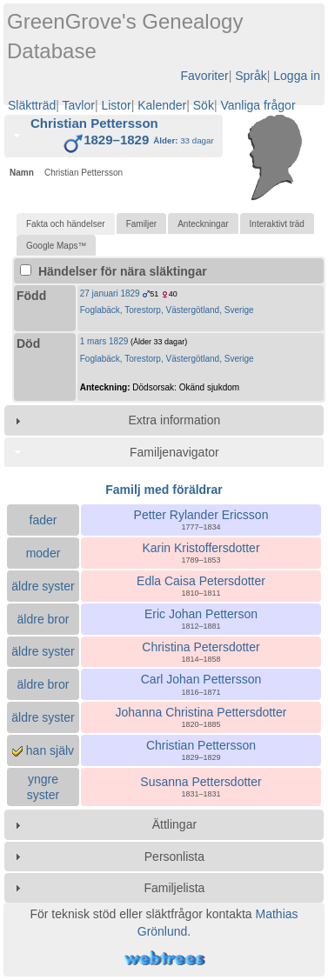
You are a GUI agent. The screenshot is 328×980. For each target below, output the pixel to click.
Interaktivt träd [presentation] (277, 224)
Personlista (174, 857)
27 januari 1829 (110, 293)
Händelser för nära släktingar (114, 271)
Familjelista (174, 888)
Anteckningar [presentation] (203, 224)
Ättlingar (174, 824)
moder (44, 553)
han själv (43, 750)
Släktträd (32, 105)
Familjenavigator (174, 452)
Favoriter (204, 76)
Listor (116, 105)
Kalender (162, 105)
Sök (204, 105)
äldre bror (44, 619)
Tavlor (79, 105)
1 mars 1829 (104, 341)
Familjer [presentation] (142, 224)
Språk (251, 76)
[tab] (114, 137)
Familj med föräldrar (164, 490)
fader (44, 520)
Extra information (174, 420)
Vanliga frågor (258, 105)
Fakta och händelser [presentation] (66, 224)
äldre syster (43, 586)
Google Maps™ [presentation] (56, 246)
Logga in (297, 76)
